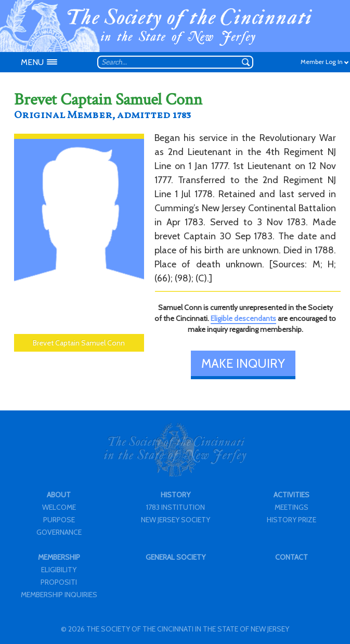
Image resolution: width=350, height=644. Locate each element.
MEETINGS (291, 507)
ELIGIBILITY (59, 570)
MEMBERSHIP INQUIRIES (59, 595)
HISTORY (176, 495)
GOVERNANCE (59, 532)
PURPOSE (59, 520)
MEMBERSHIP (59, 557)
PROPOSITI (59, 582)
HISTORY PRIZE (291, 520)
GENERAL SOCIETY (176, 557)
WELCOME (59, 507)
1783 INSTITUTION (176, 507)
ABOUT (59, 495)
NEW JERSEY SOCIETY (176, 520)
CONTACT (291, 557)
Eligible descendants (243, 318)
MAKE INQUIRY (243, 363)
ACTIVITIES (291, 495)
